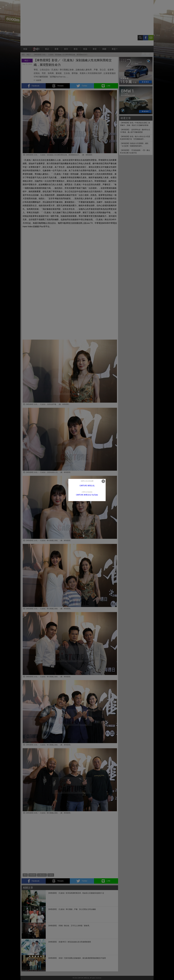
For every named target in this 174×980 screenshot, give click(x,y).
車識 (85, 50)
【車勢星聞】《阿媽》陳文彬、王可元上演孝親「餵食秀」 (69, 926)
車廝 (25, 50)
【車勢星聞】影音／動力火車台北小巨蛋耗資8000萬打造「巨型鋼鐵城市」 (135, 138)
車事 (56, 50)
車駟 (104, 50)
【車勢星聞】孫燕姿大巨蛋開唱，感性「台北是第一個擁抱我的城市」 (134, 145)
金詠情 (39, 80)
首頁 (23, 55)
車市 (66, 50)
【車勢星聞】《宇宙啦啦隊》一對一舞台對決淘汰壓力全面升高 (135, 152)
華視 (25, 875)
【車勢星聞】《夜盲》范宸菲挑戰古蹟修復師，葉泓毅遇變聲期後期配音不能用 (77, 958)
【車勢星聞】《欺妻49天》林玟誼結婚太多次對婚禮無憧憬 (69, 942)
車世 (95, 50)
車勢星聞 (32, 875)
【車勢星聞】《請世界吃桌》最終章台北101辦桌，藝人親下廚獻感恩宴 (135, 131)
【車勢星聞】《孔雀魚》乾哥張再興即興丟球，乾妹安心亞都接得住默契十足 (76, 893)
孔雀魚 (51, 875)
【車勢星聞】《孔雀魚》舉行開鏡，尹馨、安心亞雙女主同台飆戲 (72, 909)
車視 (76, 50)
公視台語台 (42, 875)
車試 (47, 50)
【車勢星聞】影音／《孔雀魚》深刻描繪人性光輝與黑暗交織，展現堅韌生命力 (60, 55)
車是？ (115, 50)
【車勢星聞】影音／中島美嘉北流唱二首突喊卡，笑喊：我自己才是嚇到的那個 (135, 124)
